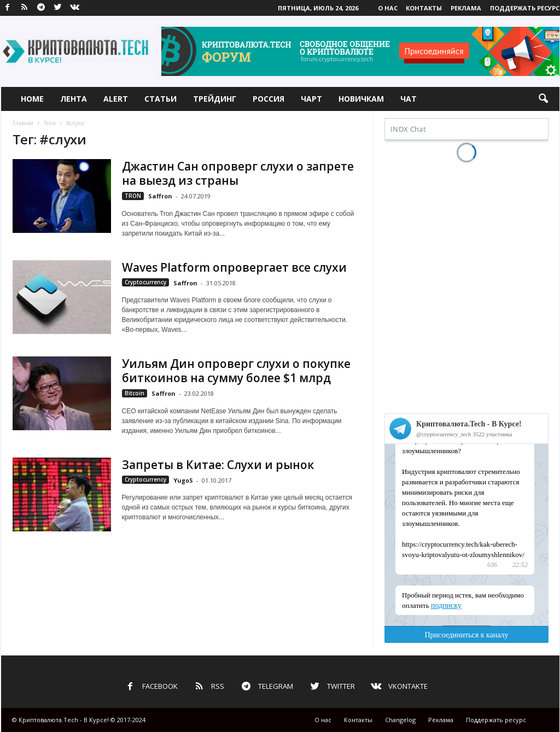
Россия (269, 99)
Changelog (400, 720)
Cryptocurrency (145, 282)
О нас (388, 8)
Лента (74, 99)
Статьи (161, 99)
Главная (23, 123)
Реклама (466, 8)
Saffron (160, 196)
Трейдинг (215, 99)
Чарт (311, 99)
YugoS (183, 480)
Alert (116, 99)
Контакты (424, 8)
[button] (543, 99)
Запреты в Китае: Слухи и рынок (218, 465)
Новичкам (361, 99)
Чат (409, 99)
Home (32, 99)
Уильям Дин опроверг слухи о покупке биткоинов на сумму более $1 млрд (236, 371)
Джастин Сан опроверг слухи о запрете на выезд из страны (238, 173)
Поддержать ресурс (525, 8)
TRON (133, 196)
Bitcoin (135, 393)
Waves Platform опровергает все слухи (234, 267)
